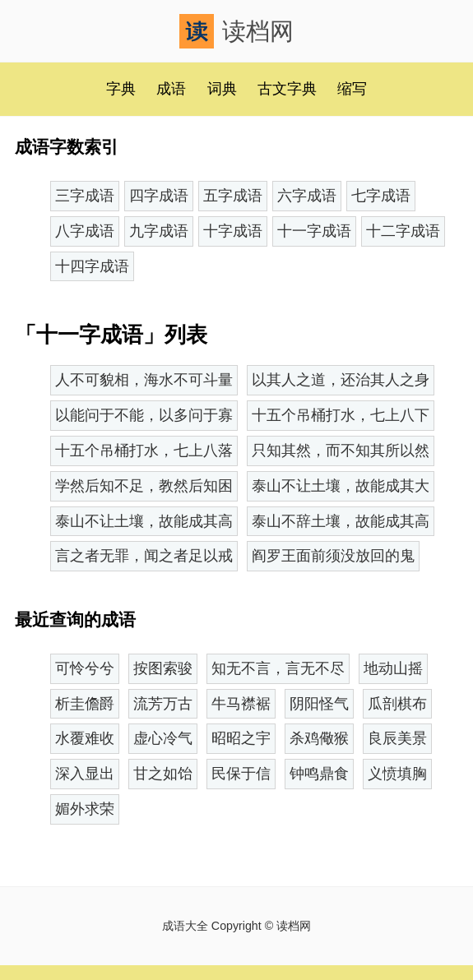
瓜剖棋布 (397, 704)
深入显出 (85, 774)
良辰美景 (397, 738)
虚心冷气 (163, 738)
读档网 (236, 31)
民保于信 (241, 774)
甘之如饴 (163, 774)
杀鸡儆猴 (319, 738)
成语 (171, 89)
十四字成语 (92, 266)
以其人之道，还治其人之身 (341, 380)
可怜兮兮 (85, 668)
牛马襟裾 (241, 704)
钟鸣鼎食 (319, 774)
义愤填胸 (397, 774)
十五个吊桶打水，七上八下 (341, 415)
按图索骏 (163, 668)
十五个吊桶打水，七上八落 (144, 451)
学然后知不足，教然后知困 (144, 486)
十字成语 (233, 231)
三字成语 (85, 196)
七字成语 (381, 196)
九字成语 (159, 231)
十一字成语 (314, 231)
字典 (121, 89)
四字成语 (159, 196)
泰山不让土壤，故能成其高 (144, 521)
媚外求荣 (85, 809)
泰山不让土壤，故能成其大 (341, 486)
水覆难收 (85, 738)
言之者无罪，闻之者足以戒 (144, 556)
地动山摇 (393, 668)
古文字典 (287, 89)
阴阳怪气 (319, 704)
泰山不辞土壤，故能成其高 (341, 521)
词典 (222, 89)
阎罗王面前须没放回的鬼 (333, 556)
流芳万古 (163, 704)
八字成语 (85, 231)
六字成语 (307, 196)
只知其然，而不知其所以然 (341, 451)
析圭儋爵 (85, 704)
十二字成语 (403, 231)
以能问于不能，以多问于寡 (144, 415)
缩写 (352, 89)
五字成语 (233, 196)
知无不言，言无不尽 (278, 668)
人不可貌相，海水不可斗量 (144, 380)
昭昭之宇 (241, 738)
